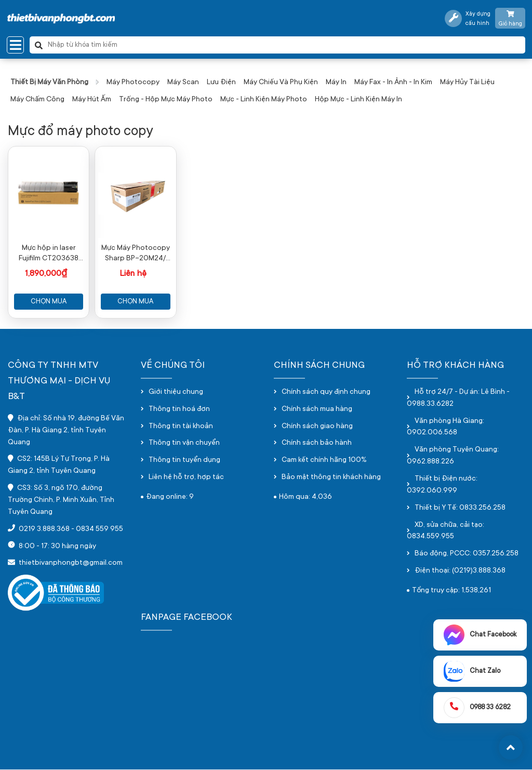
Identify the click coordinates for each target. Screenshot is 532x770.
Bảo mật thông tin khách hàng (331, 478)
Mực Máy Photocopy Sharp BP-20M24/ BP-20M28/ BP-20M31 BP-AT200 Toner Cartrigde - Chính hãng (136, 254)
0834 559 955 (99, 529)
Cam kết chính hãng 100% (324, 461)
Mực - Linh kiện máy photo (264, 100)
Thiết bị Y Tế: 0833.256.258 (460, 508)
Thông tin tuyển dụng (184, 461)
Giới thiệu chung (176, 392)
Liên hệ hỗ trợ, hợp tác (186, 478)
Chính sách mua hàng (317, 409)
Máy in (336, 83)
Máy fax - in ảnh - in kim (393, 83)
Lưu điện (221, 83)
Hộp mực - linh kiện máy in (358, 100)
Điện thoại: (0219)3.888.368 (460, 572)
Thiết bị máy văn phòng (49, 83)
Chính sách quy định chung (326, 392)
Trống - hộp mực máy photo (166, 100)
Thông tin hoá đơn (179, 409)
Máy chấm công (37, 100)
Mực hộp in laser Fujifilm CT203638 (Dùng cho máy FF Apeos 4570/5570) (49, 254)
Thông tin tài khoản (181, 427)
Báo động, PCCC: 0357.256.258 (467, 554)
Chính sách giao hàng (317, 427)
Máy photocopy (133, 83)
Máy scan (183, 83)
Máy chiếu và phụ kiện (281, 83)
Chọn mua (49, 302)
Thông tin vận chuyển (184, 444)
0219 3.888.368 (44, 529)
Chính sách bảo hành (317, 444)
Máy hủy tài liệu (467, 83)
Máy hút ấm (92, 100)
